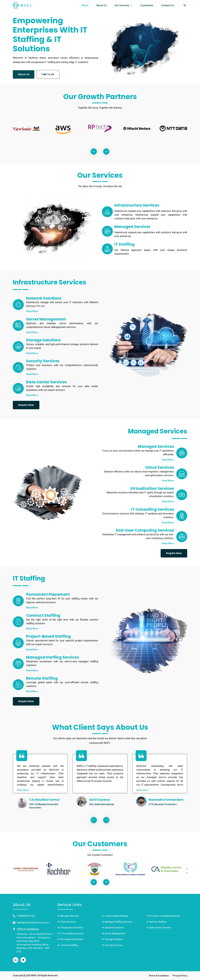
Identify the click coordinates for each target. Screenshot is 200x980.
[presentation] (94, 152)
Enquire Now (26, 405)
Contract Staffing (68, 945)
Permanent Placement (70, 939)
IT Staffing (125, 244)
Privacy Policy (180, 976)
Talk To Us (49, 74)
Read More (32, 311)
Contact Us (167, 5)
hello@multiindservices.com (33, 923)
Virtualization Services (70, 928)
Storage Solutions (113, 939)
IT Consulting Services (70, 934)
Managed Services (133, 227)
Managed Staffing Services (117, 922)
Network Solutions (113, 928)
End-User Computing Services (163, 916)
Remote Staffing (156, 922)
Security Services (112, 945)
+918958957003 (26, 916)
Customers (147, 5)
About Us (101, 5)
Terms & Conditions (159, 976)
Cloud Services (66, 922)
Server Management (114, 934)
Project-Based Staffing (115, 916)
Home (85, 5)
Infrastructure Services (138, 205)
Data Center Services (159, 928)
